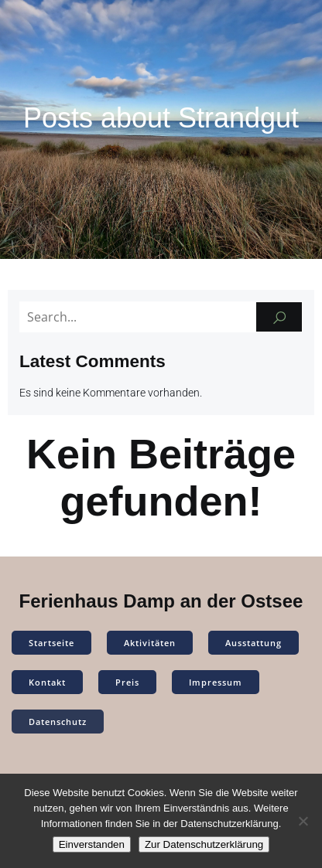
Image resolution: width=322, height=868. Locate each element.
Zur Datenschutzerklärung (204, 844)
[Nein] (303, 821)
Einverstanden (92, 844)
